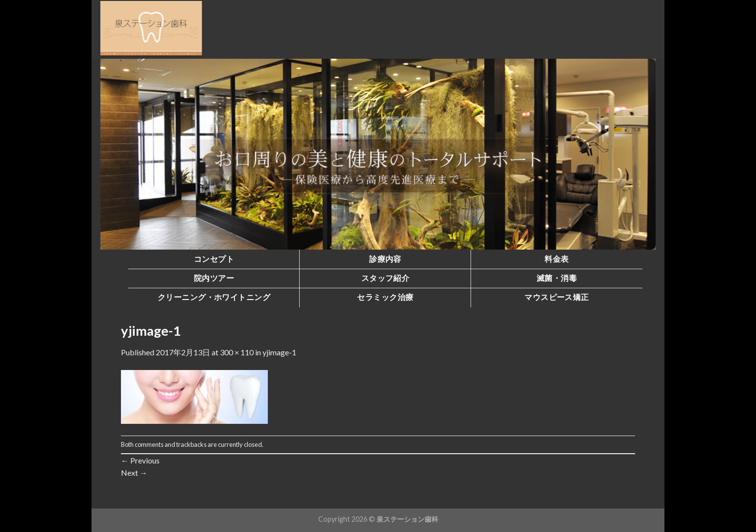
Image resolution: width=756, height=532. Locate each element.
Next (134, 473)
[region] (378, 154)
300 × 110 (237, 352)
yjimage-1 (279, 352)
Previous (140, 460)
